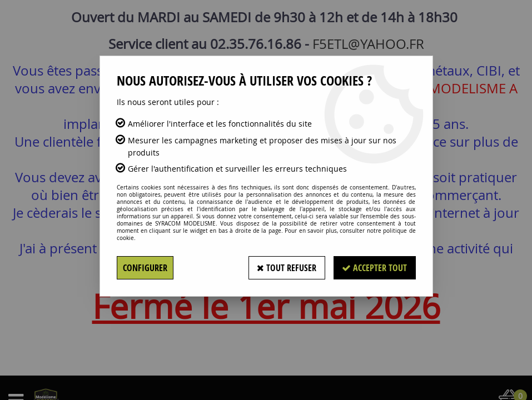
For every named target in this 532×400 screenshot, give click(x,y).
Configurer (145, 268)
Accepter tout (374, 268)
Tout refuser (286, 268)
